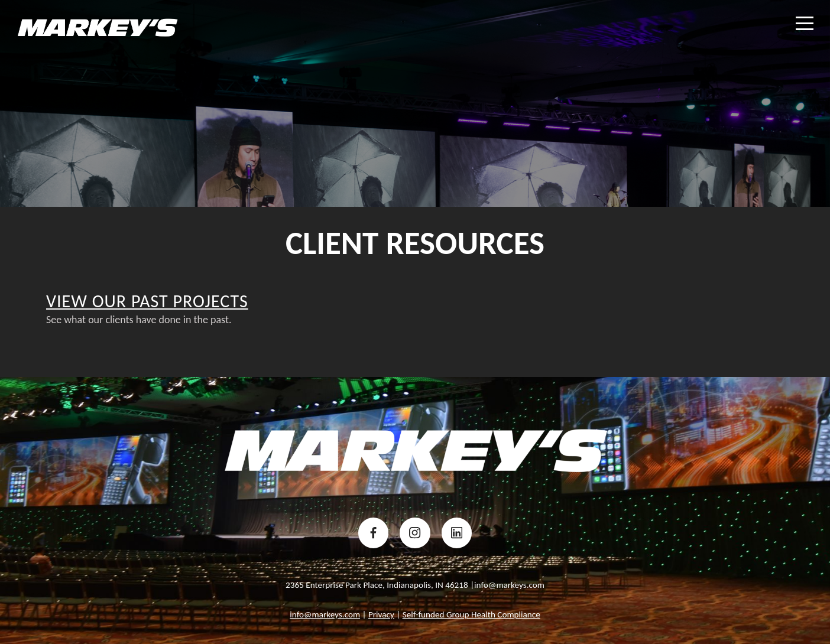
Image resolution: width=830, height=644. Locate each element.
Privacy (381, 614)
